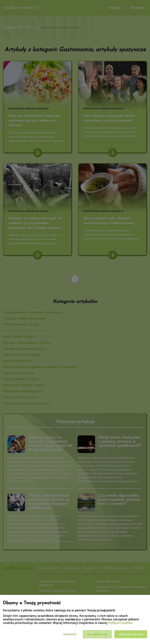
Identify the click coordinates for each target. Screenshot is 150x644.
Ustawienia (70, 634)
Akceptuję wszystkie (131, 634)
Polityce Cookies (120, 623)
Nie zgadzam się (97, 634)
